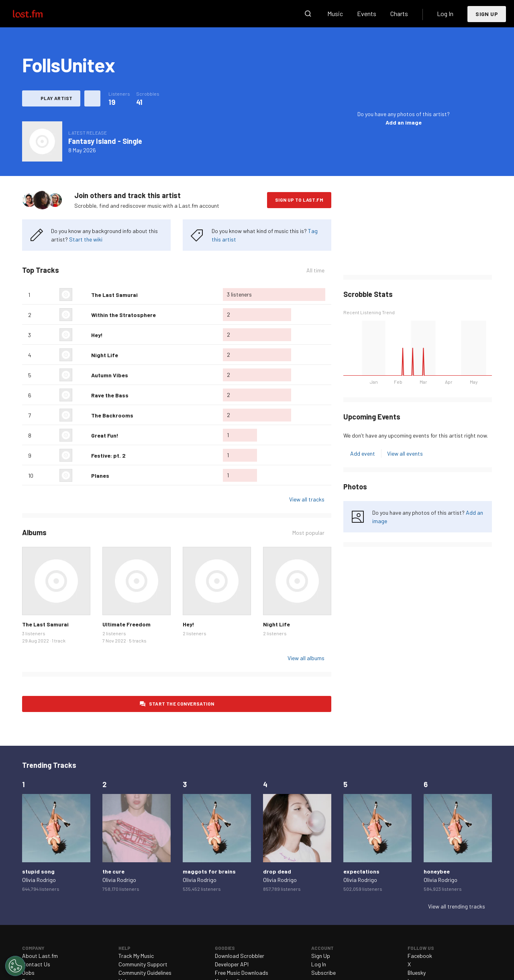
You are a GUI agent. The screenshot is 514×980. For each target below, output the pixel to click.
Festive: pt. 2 (108, 455)
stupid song (38, 871)
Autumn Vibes (110, 375)
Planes (100, 476)
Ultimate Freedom (126, 624)
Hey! (97, 335)
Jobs (28, 973)
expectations (361, 871)
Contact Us (36, 964)
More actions (92, 98)
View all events (405, 453)
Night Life (105, 355)
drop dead (277, 871)
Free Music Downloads (242, 973)
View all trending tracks (457, 906)
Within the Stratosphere (123, 315)
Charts (399, 13)
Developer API (232, 964)
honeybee (437, 871)
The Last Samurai (114, 295)
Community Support (143, 964)
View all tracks (307, 499)
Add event (363, 453)
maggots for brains (209, 871)
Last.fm (37, 14)
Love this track (82, 295)
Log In (445, 13)
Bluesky (417, 973)
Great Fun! (105, 435)
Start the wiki (86, 239)
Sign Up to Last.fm (299, 200)
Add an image (404, 122)
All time (315, 270)
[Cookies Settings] (15, 966)
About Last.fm (40, 956)
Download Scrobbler (240, 956)
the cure (113, 871)
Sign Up (487, 14)
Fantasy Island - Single (105, 141)
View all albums (306, 658)
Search (308, 14)
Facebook (420, 956)
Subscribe (323, 973)
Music (335, 13)
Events (367, 13)
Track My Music (136, 956)
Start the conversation (182, 704)
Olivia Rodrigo (39, 880)
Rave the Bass (110, 395)
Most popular (308, 533)
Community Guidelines (145, 973)
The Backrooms (112, 415)
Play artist (56, 98)
